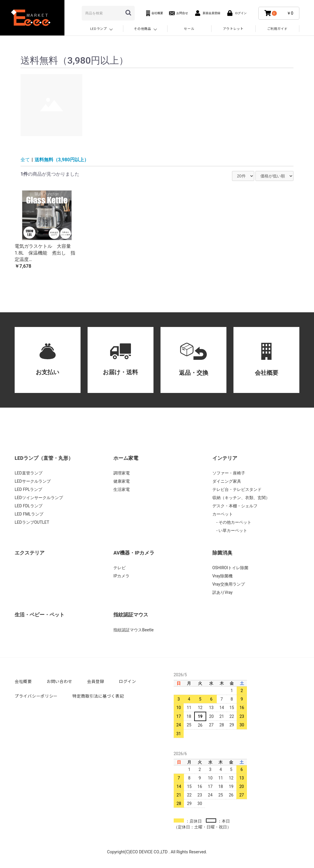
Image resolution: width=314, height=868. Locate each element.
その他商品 (143, 28)
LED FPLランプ (28, 489)
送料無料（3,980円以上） (62, 160)
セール (189, 28)
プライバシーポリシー (36, 696)
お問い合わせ (59, 681)
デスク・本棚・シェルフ (235, 506)
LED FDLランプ (29, 506)
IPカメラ (121, 576)
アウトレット (233, 28)
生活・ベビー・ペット (40, 615)
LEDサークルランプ (33, 481)
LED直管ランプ (29, 473)
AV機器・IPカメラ (134, 553)
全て (25, 160)
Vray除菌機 (222, 576)
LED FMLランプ (29, 514)
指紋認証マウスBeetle (133, 630)
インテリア (225, 458)
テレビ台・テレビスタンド (237, 489)
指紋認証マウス (131, 615)
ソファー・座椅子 (229, 473)
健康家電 (122, 481)
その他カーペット (234, 522)
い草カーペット (232, 530)
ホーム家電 (126, 458)
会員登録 (96, 681)
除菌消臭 (222, 553)
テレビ (120, 568)
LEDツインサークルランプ (39, 498)
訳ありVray (222, 592)
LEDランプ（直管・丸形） (44, 458)
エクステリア (30, 553)
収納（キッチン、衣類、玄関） (241, 498)
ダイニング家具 (227, 481)
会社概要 (23, 681)
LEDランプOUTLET (32, 522)
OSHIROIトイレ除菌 (231, 568)
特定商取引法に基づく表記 (98, 696)
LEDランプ (99, 28)
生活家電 (122, 489)
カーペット (223, 514)
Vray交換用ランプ (229, 584)
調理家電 (122, 473)
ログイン (128, 681)
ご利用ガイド (277, 28)
